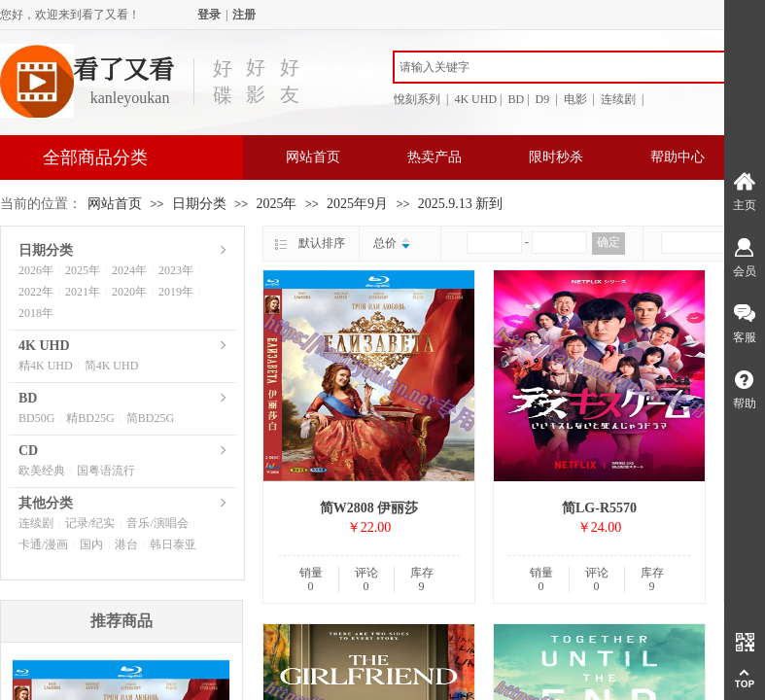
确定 (609, 242)
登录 (209, 15)
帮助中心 (678, 157)
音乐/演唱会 (157, 523)
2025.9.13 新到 (461, 204)
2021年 (83, 292)
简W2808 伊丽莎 (369, 508)
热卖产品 (435, 157)
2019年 (176, 292)
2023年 (176, 270)
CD (28, 451)
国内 (91, 544)
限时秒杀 (556, 157)
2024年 (129, 270)
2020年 (129, 292)
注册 (244, 15)
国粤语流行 (106, 471)
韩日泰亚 (173, 544)
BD (28, 398)
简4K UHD (112, 366)
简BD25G (150, 418)
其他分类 (46, 503)
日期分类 (199, 204)
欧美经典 (42, 471)
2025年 (276, 204)
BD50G (36, 418)
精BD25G (90, 418)
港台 (126, 544)
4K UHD (44, 346)
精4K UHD (46, 366)
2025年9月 (357, 204)
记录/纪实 (90, 523)
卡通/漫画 (43, 544)
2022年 (36, 292)
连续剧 (36, 523)
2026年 (36, 270)
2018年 (36, 313)
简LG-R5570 (599, 508)
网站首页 (313, 157)
